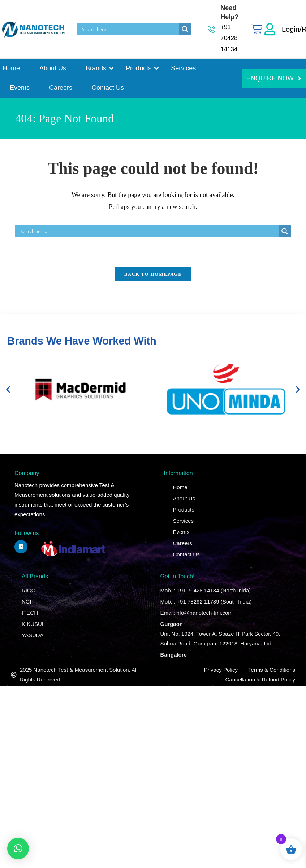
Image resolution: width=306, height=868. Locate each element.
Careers (61, 88)
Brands (97, 68)
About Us (53, 68)
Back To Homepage (153, 274)
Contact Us (108, 88)
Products (140, 68)
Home (11, 68)
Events (20, 88)
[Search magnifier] (185, 29)
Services (183, 68)
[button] (8, 389)
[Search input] (130, 29)
